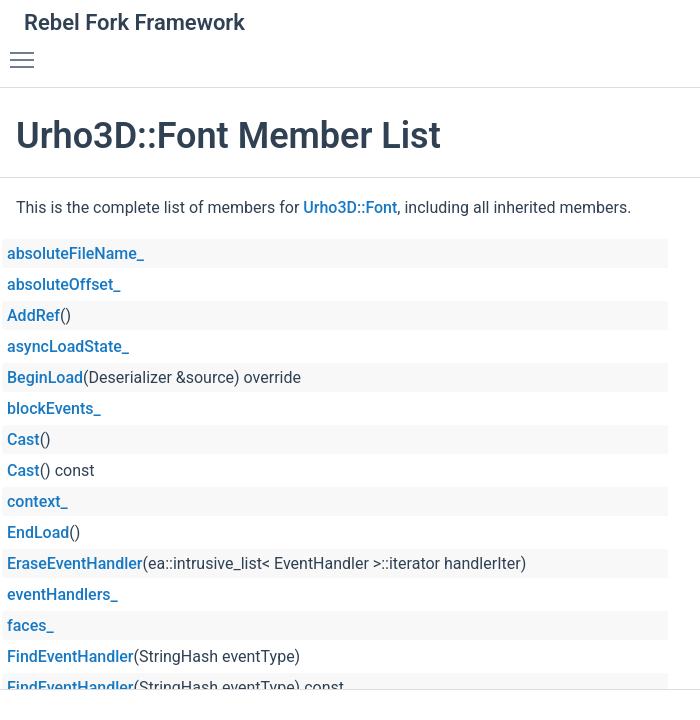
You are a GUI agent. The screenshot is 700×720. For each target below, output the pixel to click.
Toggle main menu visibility (27, 51)
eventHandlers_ (62, 594)
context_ (37, 501)
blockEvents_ (54, 408)
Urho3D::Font (350, 207)
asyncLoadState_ (68, 346)
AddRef (33, 315)
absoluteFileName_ (75, 253)
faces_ (30, 625)
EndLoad (38, 532)
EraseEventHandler (75, 563)
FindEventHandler (70, 656)
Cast (23, 439)
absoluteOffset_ (63, 284)
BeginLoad (45, 377)
